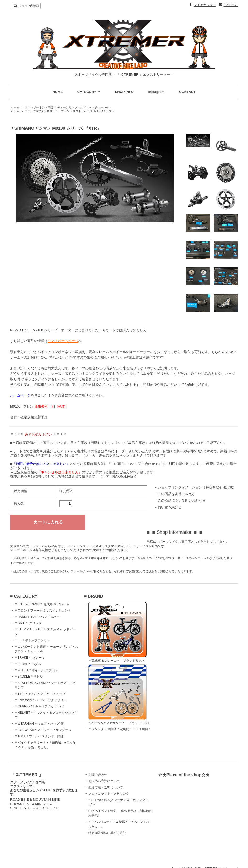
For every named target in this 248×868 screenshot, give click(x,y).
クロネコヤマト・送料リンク (109, 794)
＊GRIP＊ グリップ (28, 623)
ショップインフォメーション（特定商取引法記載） (197, 487)
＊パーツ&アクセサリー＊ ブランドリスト (53, 111)
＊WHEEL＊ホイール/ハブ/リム (37, 670)
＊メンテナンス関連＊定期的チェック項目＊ (120, 729)
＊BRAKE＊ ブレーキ (30, 658)
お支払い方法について (104, 781)
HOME (58, 92)
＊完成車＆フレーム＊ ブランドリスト (117, 632)
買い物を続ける (170, 507)
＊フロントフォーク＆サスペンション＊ (43, 611)
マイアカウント (205, 5)
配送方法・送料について (106, 787)
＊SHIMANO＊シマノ (100, 111)
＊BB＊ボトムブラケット (32, 640)
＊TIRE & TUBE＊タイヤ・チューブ (40, 694)
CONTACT (187, 92)
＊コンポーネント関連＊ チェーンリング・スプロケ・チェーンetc (67, 107)
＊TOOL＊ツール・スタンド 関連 (39, 736)
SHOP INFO (124, 92)
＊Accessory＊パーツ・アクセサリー (41, 700)
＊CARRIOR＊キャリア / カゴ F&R (39, 706)
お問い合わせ (98, 775)
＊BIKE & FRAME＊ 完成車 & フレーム (42, 604)
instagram (157, 92)
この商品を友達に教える (177, 494)
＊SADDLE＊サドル (29, 677)
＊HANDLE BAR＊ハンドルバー (37, 617)
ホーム (15, 107)
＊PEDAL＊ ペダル (28, 664)
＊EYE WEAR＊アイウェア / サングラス (43, 730)
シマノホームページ (63, 341)
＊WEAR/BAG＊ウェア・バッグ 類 (39, 724)
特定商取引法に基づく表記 (107, 833)
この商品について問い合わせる (182, 500)
